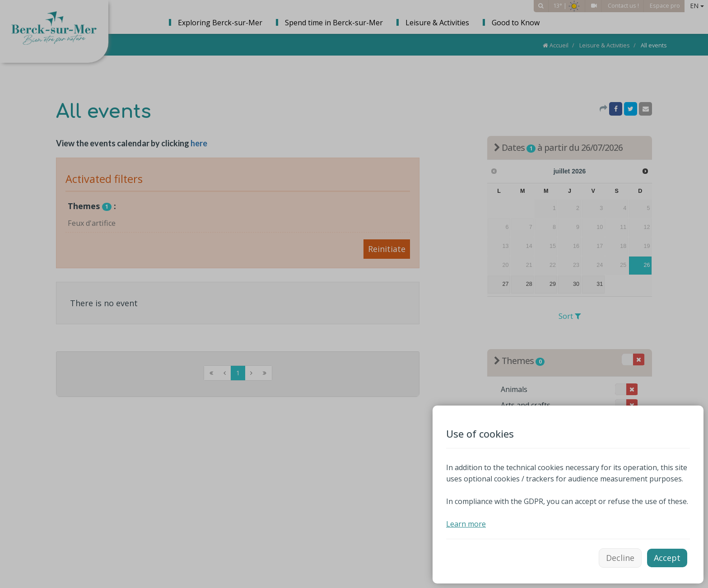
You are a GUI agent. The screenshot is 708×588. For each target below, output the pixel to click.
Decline (620, 558)
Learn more (466, 524)
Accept (667, 558)
